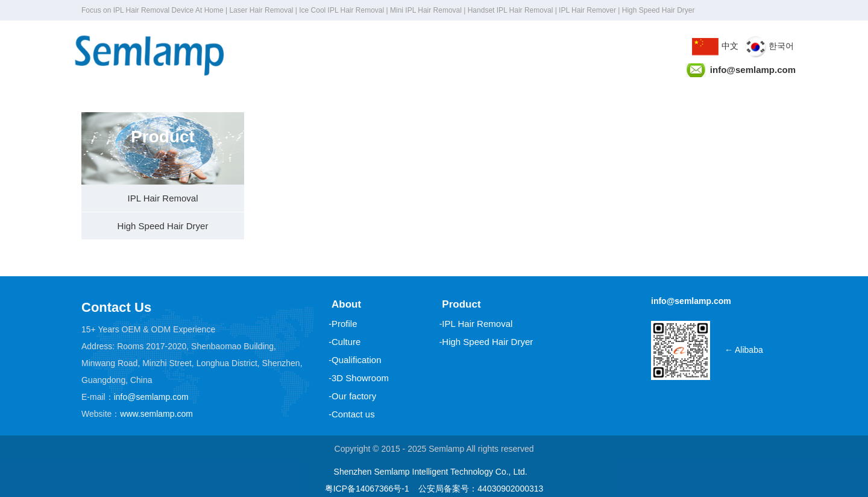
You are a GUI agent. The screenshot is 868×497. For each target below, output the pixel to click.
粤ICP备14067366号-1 (367, 489)
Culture (346, 342)
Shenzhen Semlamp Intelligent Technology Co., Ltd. (431, 472)
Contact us (353, 414)
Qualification (357, 360)
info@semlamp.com (151, 397)
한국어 (769, 46)
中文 (715, 46)
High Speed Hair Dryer (163, 226)
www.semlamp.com (156, 414)
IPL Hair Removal (163, 198)
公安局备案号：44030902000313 (481, 489)
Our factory (354, 396)
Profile (344, 324)
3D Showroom (360, 378)
